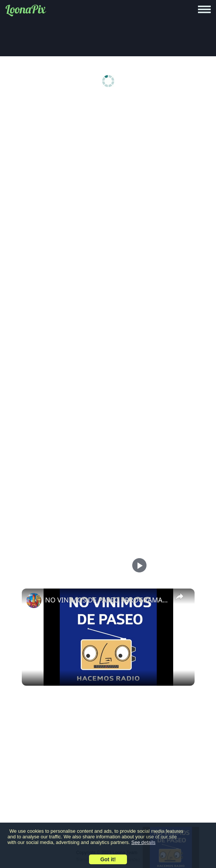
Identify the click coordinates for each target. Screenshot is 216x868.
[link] (34, 601)
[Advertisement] (108, 158)
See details (143, 842)
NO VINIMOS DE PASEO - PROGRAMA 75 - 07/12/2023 (107, 600)
